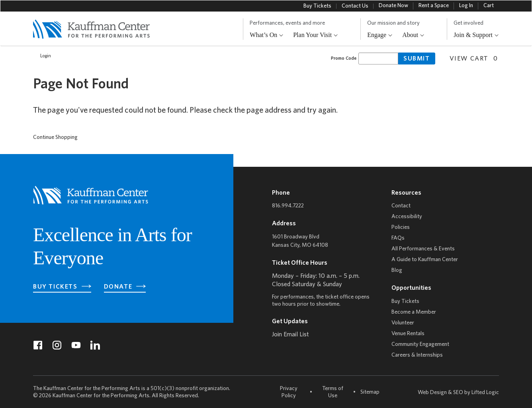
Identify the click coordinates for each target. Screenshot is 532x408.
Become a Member (414, 312)
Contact (401, 206)
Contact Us (355, 6)
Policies (401, 227)
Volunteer (403, 323)
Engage (380, 35)
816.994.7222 (288, 206)
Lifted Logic (485, 393)
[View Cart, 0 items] (471, 58)
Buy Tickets (317, 6)
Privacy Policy (289, 392)
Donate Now (393, 6)
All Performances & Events (423, 249)
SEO (458, 393)
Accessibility (407, 217)
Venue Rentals (408, 334)
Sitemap (370, 392)
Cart (489, 6)
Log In (466, 6)
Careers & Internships (417, 355)
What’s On (267, 35)
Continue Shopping (55, 138)
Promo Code (344, 58)
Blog (397, 270)
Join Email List (290, 335)
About (413, 35)
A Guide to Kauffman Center (425, 260)
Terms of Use (333, 392)
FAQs (398, 238)
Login (41, 56)
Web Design (432, 393)
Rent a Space (434, 6)
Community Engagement (420, 345)
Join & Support (476, 35)
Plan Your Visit (316, 35)
